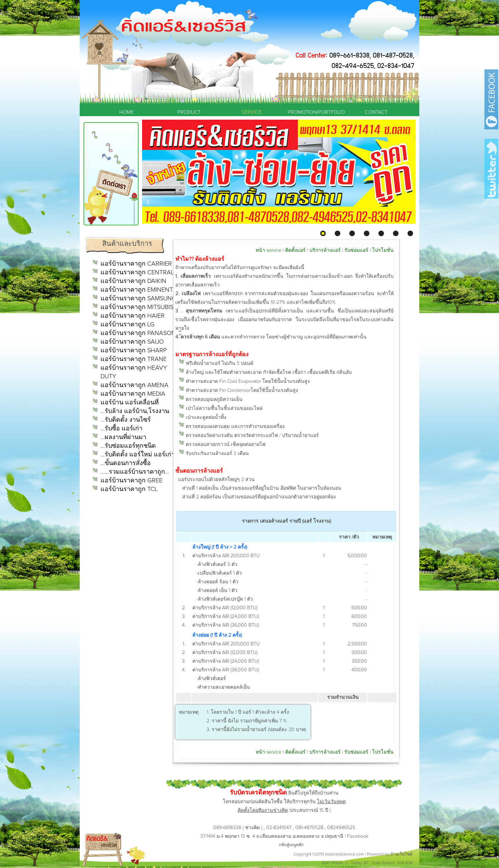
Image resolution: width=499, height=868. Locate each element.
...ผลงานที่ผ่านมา (123, 437)
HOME (126, 112)
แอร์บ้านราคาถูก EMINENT (137, 290)
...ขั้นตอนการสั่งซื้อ (126, 463)
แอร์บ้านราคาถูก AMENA (134, 385)
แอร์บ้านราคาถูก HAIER (133, 316)
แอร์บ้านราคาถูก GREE (132, 481)
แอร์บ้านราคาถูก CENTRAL (137, 273)
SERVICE (251, 112)
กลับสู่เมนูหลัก (291, 845)
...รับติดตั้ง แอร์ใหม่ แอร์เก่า (138, 455)
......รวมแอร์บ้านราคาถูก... (135, 472)
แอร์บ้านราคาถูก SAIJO (132, 342)
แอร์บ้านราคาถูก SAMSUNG (138, 299)
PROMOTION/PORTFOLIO (314, 112)
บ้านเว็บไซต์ (401, 854)
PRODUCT (189, 112)
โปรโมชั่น (383, 250)
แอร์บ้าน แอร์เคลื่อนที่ (130, 403)
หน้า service (269, 250)
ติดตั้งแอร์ (295, 250)
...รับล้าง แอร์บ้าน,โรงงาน (135, 411)
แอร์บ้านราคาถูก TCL (129, 489)
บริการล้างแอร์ (325, 250)
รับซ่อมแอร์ (356, 250)
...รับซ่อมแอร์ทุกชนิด (128, 446)
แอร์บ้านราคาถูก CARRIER (136, 264)
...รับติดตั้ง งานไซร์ (126, 420)
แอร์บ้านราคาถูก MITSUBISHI (140, 307)
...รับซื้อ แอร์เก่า (121, 429)
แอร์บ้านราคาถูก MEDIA (133, 394)
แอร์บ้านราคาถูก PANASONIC (141, 333)
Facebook (358, 836)
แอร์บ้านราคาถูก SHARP (134, 351)
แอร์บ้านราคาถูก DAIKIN (133, 281)
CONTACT (376, 112)
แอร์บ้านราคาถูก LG (128, 325)
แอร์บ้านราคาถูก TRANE (134, 359)
